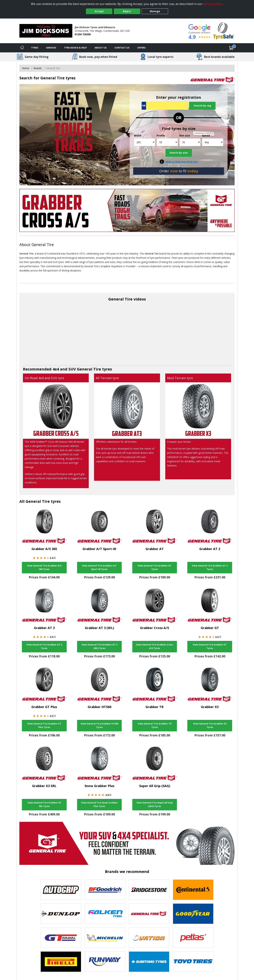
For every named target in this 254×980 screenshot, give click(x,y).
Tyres (35, 48)
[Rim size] (190, 142)
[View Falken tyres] (105, 914)
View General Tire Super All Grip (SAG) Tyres (155, 804)
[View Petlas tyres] (193, 938)
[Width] (145, 142)
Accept (99, 11)
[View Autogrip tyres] (61, 890)
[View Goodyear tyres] (193, 914)
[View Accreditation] (224, 31)
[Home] (22, 48)
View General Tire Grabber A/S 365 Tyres (44, 567)
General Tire (43, 245)
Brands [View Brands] (38, 68)
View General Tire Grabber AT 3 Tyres (44, 646)
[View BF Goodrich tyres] (105, 890)
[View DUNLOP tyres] (61, 914)
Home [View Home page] (26, 68)
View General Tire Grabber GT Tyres (210, 646)
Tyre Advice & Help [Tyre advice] (75, 48)
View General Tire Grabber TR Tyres (155, 725)
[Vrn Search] (165, 106)
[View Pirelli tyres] (61, 962)
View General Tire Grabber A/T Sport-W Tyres (99, 567)
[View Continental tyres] (193, 890)
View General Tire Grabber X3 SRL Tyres (44, 804)
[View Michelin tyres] (105, 938)
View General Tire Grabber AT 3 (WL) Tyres (99, 646)
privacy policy (213, 4)
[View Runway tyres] (105, 962)
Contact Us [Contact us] (122, 48)
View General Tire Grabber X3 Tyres (210, 725)
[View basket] (231, 48)
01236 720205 (83, 34)
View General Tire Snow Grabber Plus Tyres (99, 804)
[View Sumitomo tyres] (149, 962)
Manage (155, 11)
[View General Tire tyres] (149, 914)
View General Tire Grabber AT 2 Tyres (210, 567)
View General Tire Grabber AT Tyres (155, 567)
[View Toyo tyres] (193, 962)
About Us (101, 48)
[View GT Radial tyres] (61, 938)
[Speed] (213, 142)
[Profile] (167, 142)
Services (51, 48)
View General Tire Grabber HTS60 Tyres (99, 725)
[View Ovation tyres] (149, 938)
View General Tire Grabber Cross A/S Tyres (155, 646)
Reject (127, 11)
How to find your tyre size (182, 162)
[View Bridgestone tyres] (149, 890)
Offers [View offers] (141, 48)
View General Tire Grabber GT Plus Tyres (44, 725)
